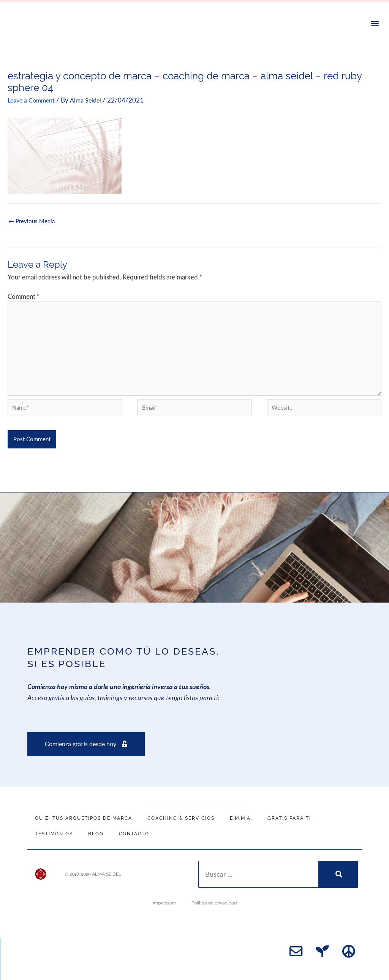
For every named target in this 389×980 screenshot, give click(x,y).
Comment (24, 296)
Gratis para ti (289, 818)
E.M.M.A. (241, 818)
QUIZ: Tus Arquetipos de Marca (84, 818)
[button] (375, 23)
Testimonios (54, 833)
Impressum (164, 903)
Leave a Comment (33, 100)
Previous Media (32, 222)
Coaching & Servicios (181, 818)
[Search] (338, 874)
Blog (96, 833)
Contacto (134, 833)
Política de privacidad (214, 903)
